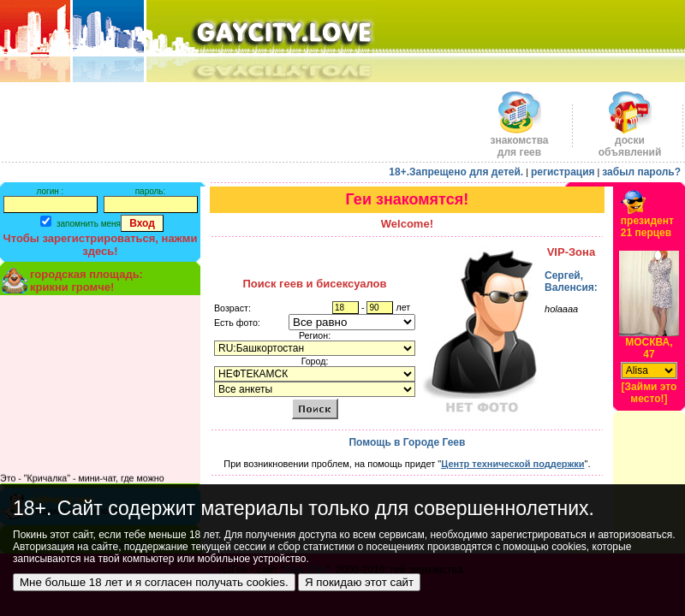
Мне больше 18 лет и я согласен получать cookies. (154, 582)
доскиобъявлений (630, 142)
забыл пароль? (641, 172)
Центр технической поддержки (512, 464)
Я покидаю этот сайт (359, 582)
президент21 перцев (647, 227)
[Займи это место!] (649, 393)
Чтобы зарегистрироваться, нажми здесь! (101, 245)
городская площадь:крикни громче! (86, 281)
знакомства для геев (519, 142)
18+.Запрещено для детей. (456, 172)
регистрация (563, 172)
